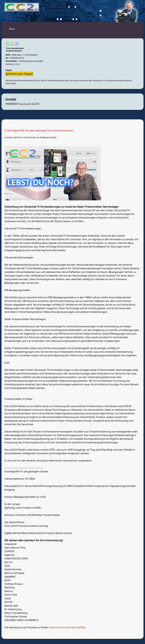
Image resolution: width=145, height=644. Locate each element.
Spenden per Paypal (19, 74)
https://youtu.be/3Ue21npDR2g (67, 628)
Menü (12, 29)
